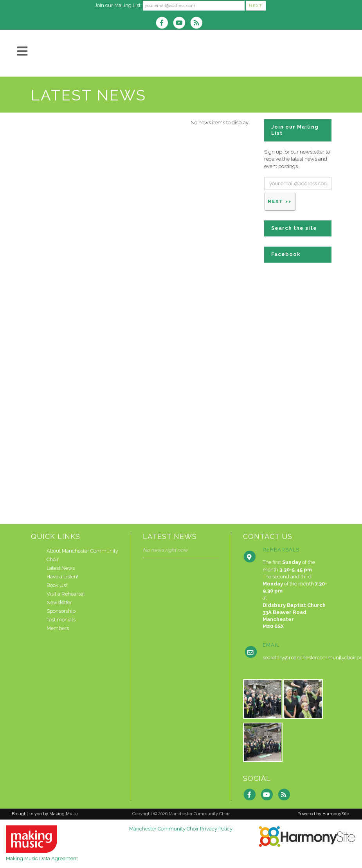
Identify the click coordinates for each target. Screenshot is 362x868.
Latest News (61, 568)
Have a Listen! (62, 577)
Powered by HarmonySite (323, 814)
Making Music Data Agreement (42, 858)
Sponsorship (61, 611)
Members (58, 628)
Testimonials (61, 620)
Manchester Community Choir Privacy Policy (181, 829)
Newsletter (59, 602)
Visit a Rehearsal (66, 594)
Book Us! (57, 585)
